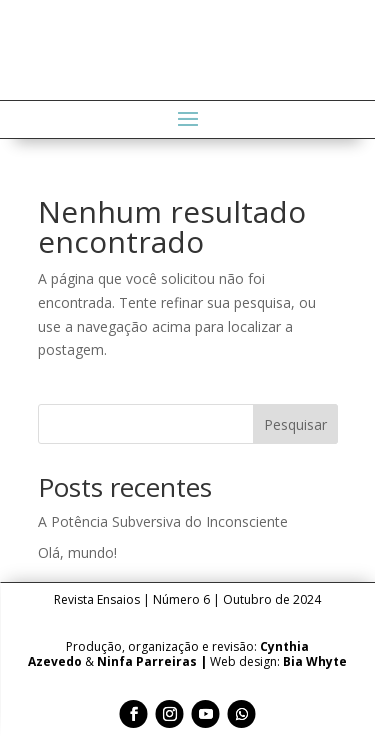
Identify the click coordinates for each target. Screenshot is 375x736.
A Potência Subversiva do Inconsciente (163, 521)
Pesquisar (295, 424)
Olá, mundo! (77, 552)
